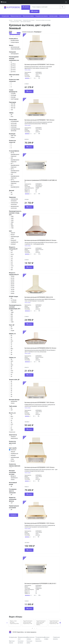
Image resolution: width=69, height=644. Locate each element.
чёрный (13, 233)
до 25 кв (13, 66)
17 (11, 426)
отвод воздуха (15, 42)
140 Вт (13, 276)
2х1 (12, 253)
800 (12, 314)
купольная (14, 123)
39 (11, 353)
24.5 (12, 371)
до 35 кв (13, 70)
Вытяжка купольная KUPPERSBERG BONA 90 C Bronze (40, 348)
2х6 (12, 264)
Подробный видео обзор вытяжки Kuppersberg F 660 (54, 622)
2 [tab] (35, 628)
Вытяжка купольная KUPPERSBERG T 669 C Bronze (39, 65)
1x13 (12, 266)
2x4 (12, 262)
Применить (14, 515)
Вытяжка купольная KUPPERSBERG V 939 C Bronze (40, 523)
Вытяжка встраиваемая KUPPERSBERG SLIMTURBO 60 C (41, 181)
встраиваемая (15, 121)
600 (12, 320)
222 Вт (13, 278)
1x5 (12, 258)
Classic (13, 137)
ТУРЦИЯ (13, 93)
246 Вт (13, 286)
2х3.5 (12, 254)
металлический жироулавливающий (16, 48)
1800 (12, 226)
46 (11, 391)
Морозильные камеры (28, 16)
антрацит (13, 244)
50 (11, 363)
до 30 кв (13, 68)
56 (11, 389)
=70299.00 (14, 302)
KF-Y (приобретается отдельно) (15, 187)
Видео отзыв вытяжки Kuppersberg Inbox (14, 622)
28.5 (12, 361)
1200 (12, 220)
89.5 (12, 349)
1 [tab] (32, 628)
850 (12, 310)
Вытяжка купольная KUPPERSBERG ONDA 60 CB (39, 297)
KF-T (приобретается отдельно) (15, 165)
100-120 (13, 108)
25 (11, 420)
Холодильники (5, 16)
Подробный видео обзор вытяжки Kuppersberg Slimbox (41, 623)
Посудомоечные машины (42, 16)
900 (12, 224)
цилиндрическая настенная (15, 130)
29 (11, 376)
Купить (29, 91)
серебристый (14, 242)
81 (11, 428)
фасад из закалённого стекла (14, 478)
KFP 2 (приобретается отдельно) (15, 171)
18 (11, 422)
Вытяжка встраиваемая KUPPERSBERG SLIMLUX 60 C (40, 584)
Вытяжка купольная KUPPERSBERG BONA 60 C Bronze (40, 240)
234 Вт (13, 280)
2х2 (12, 251)
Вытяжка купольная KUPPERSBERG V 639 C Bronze (40, 467)
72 (11, 345)
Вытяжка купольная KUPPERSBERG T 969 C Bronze (39, 120)
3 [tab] (37, 628)
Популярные (38, 32)
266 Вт (13, 282)
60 (11, 335)
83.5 (12, 417)
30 (11, 369)
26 (11, 415)
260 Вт (13, 284)
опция (12, 331)
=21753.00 (14, 300)
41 (11, 387)
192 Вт (13, 290)
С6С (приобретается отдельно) (15, 160)
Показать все (12, 432)
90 (11, 337)
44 (11, 385)
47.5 (12, 373)
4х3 (12, 270)
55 (11, 343)
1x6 (12, 268)
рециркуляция (15, 40)
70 (11, 351)
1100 (12, 228)
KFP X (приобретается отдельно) (15, 182)
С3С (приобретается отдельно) (15, 176)
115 (12, 419)
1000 (12, 222)
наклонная (14, 125)
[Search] (46, 7)
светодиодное (15, 54)
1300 (12, 216)
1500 (12, 218)
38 (11, 354)
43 (11, 383)
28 (11, 359)
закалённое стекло (14, 402)
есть (12, 116)
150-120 (13, 106)
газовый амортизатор (14, 437)
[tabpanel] (15, 623)
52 (11, 347)
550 (12, 318)
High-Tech (13, 136)
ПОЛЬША (13, 95)
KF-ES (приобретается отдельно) (15, 154)
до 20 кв (13, 72)
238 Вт (13, 293)
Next (60, 623)
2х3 (12, 256)
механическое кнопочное (15, 207)
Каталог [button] (26, 7)
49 (11, 395)
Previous (7, 623)
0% (12, 298)
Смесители (38, 641)
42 (11, 381)
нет (12, 194)
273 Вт (13, 292)
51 (11, 393)
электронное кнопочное (14, 204)
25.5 (12, 424)
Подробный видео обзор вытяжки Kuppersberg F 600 (28, 622)
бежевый (13, 240)
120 (12, 110)
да (11, 76)
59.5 (12, 341)
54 (11, 339)
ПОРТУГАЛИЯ (15, 99)
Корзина (35, 11)
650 (12, 316)
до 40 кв (13, 64)
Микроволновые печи (16, 16)
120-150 (13, 104)
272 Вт (13, 288)
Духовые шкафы (53, 16)
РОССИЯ (13, 97)
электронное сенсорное (14, 200)
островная (14, 127)
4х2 (12, 260)
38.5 (12, 365)
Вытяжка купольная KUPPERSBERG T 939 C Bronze (39, 402)
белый (13, 235)
